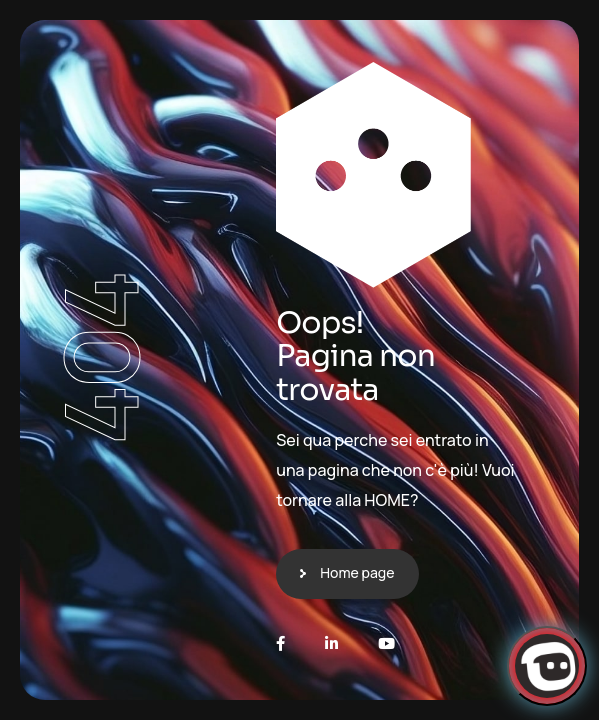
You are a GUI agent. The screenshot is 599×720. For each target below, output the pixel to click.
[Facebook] (280, 643)
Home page (357, 572)
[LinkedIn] (331, 643)
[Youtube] (386, 643)
